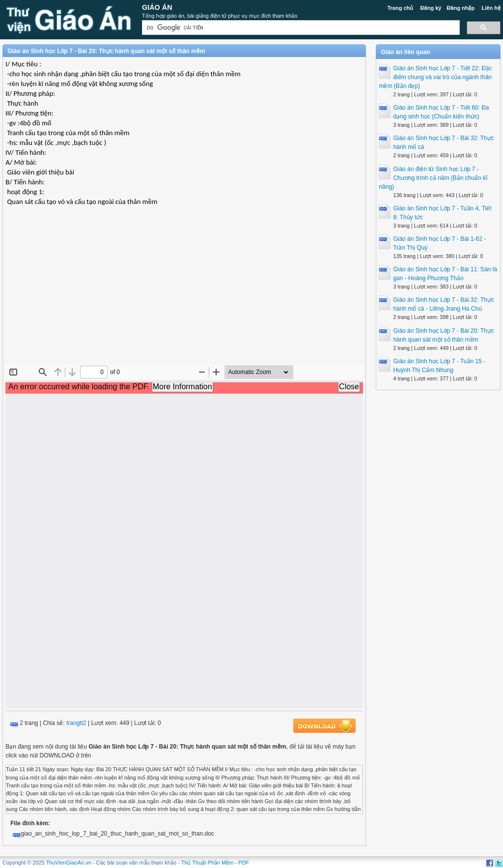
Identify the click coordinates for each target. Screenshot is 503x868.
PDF (244, 863)
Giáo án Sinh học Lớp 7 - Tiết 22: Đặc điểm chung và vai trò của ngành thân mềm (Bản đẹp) (435, 77)
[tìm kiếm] (300, 28)
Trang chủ (400, 8)
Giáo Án (157, 7)
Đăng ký (431, 8)
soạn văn (127, 863)
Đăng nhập (461, 8)
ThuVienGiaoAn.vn (69, 863)
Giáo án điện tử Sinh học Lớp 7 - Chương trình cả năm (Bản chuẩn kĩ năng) (433, 178)
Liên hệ (491, 8)
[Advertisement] (184, 293)
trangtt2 (76, 723)
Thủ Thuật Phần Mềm (208, 863)
